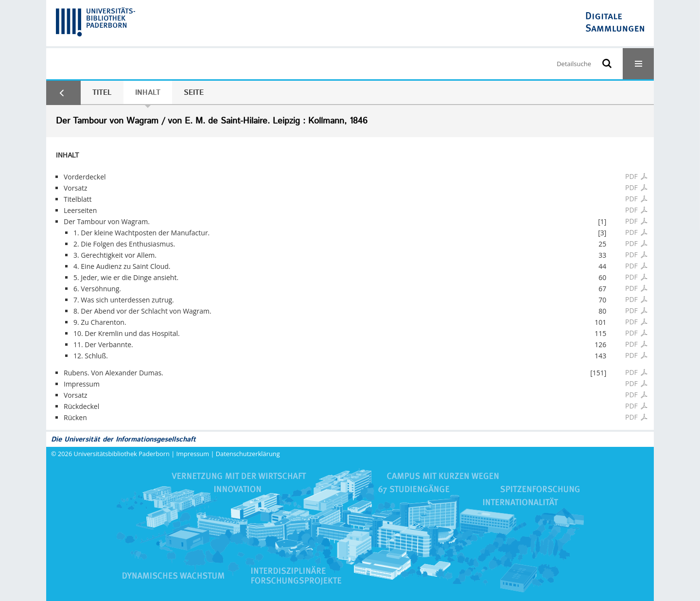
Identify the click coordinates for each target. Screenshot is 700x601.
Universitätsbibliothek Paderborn (122, 454)
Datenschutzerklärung (248, 454)
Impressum (193, 454)
